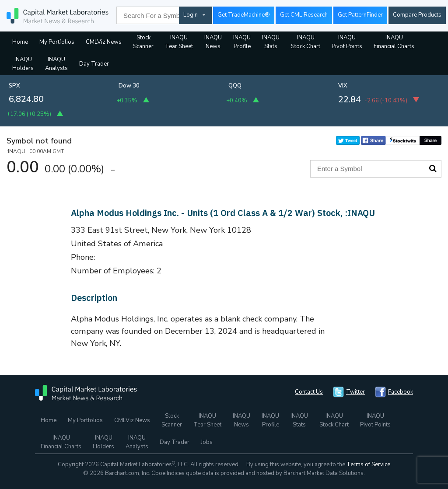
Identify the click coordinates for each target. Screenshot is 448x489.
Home (20, 42)
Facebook (401, 392)
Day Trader (94, 64)
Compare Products (417, 15)
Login (191, 15)
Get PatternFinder (360, 15)
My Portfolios (57, 42)
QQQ (235, 86)
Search (433, 168)
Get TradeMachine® (244, 15)
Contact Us (309, 392)
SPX (14, 86)
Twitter (355, 392)
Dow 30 (129, 86)
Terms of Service (368, 465)
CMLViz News (104, 42)
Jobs (207, 442)
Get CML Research (304, 15)
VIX (343, 86)
